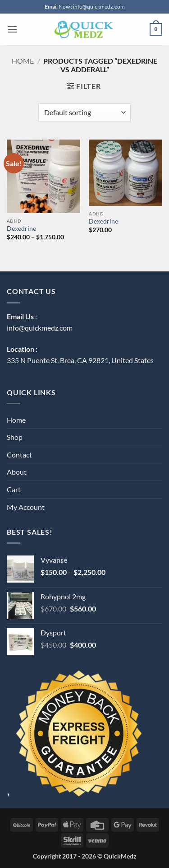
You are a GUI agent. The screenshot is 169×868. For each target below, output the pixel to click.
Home (23, 61)
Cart (14, 489)
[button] (12, 29)
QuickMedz (120, 856)
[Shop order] (84, 112)
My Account (26, 507)
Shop (15, 437)
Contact (19, 455)
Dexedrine (21, 229)
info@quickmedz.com (40, 328)
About (17, 472)
